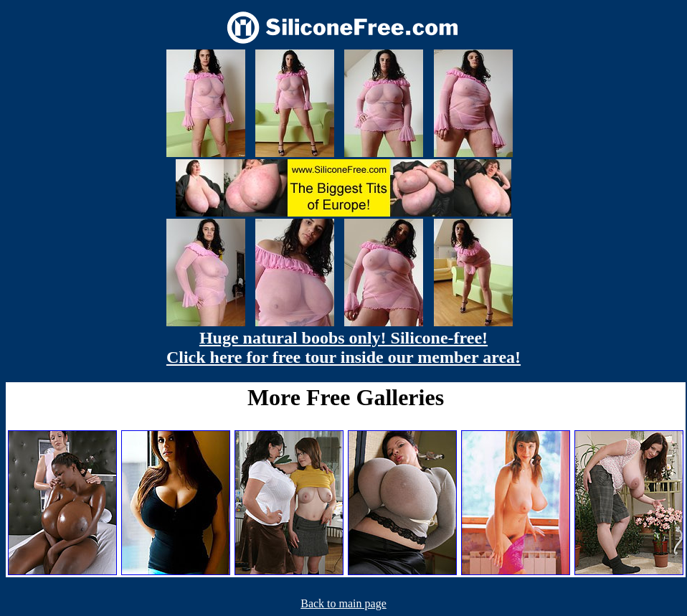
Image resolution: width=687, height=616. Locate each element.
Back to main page (343, 603)
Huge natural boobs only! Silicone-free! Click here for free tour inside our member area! (343, 347)
